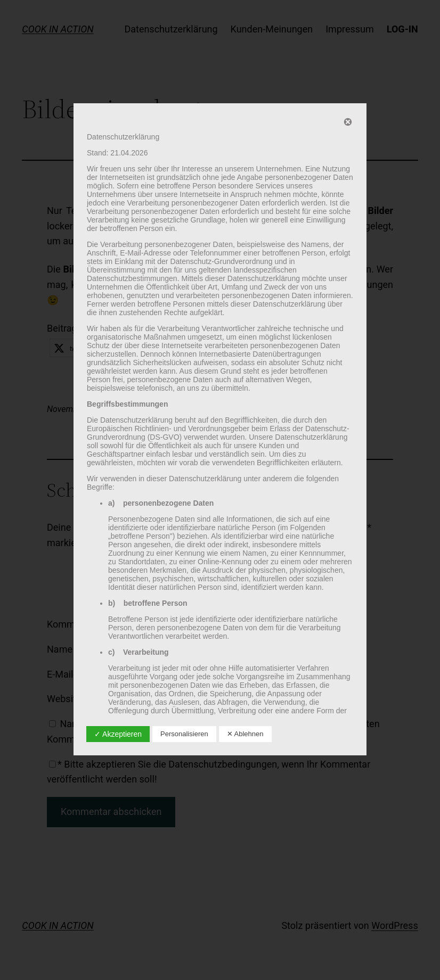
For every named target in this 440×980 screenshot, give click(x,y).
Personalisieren (184, 734)
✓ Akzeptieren (118, 734)
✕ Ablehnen (245, 734)
